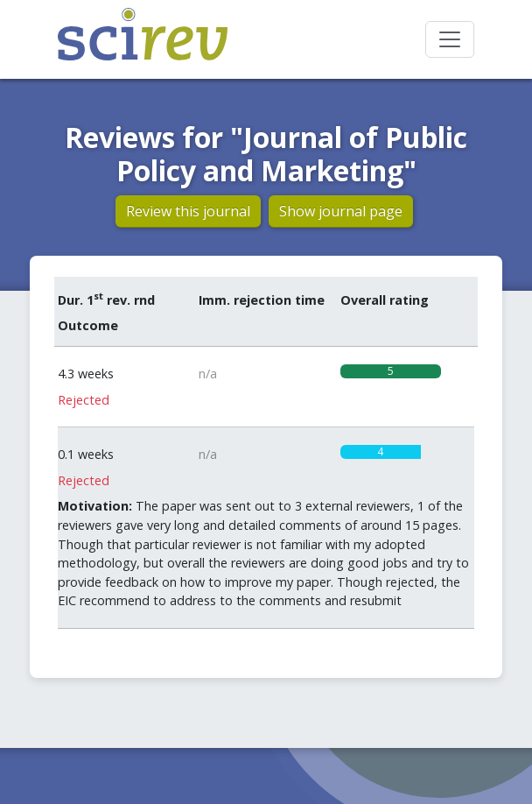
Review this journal (188, 211)
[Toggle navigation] (450, 39)
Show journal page (341, 211)
